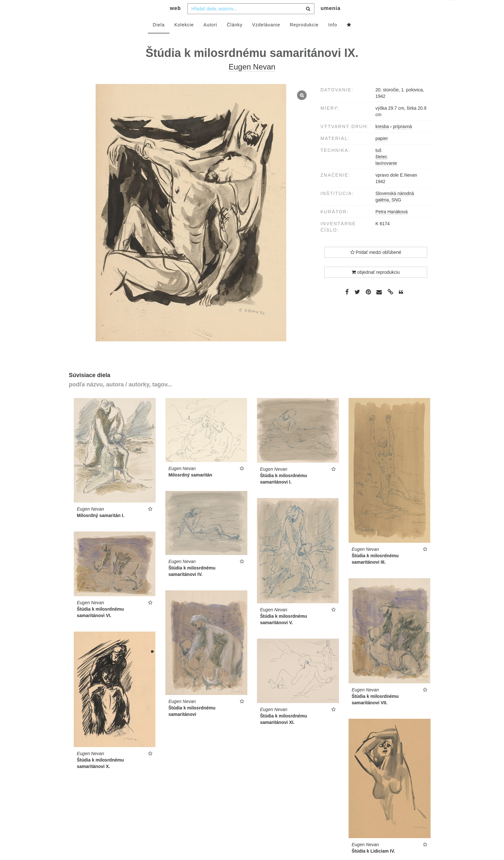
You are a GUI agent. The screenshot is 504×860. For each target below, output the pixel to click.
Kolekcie (184, 38)
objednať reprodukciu (376, 285)
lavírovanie (386, 176)
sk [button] (452, 10)
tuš (378, 163)
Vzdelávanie (266, 38)
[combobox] (251, 22)
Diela (159, 38)
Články (235, 38)
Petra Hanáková (392, 225)
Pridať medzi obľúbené (376, 265)
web (175, 21)
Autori (210, 38)
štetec (381, 170)
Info (333, 38)
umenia (330, 21)
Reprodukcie (304, 38)
